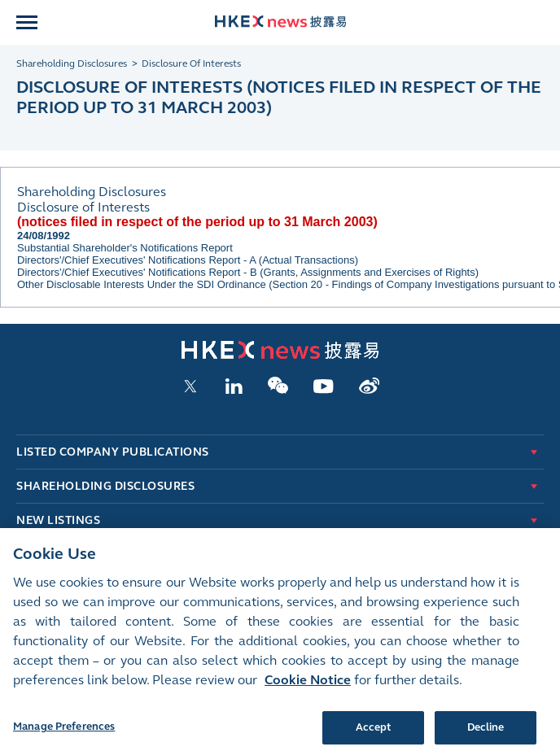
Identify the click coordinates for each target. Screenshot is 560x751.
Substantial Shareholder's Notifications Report (125, 248)
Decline (486, 733)
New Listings (58, 520)
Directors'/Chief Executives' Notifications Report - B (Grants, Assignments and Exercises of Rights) (248, 272)
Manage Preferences (64, 732)
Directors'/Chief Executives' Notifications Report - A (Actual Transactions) (188, 260)
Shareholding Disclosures (105, 486)
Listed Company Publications (113, 452)
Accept (374, 733)
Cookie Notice (308, 686)
